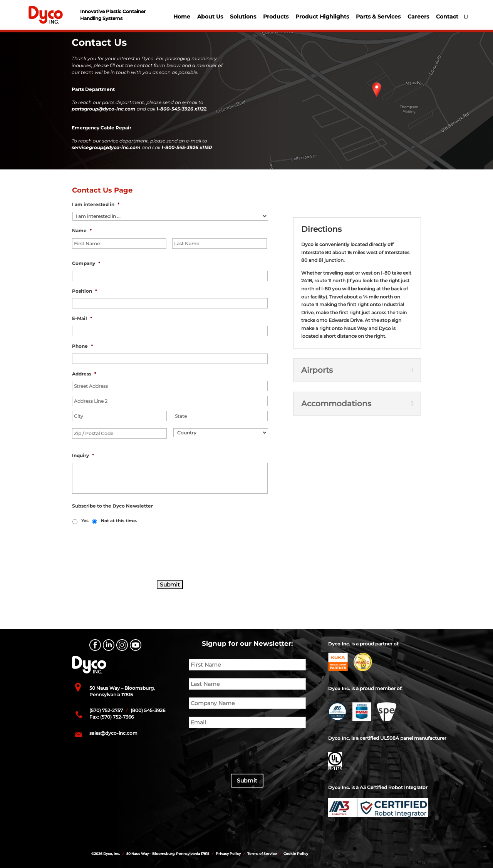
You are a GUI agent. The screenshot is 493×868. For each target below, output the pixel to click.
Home (182, 17)
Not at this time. (119, 521)
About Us (210, 17)
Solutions (243, 17)
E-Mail (82, 318)
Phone (82, 346)
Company (86, 263)
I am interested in (96, 204)
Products (276, 17)
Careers (418, 17)
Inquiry (83, 455)
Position (85, 291)
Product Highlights (322, 17)
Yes (85, 521)
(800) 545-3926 (147, 710)
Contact (447, 17)
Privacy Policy (228, 854)
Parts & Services (378, 17)
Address (84, 374)
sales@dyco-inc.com (113, 733)
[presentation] (131, 553)
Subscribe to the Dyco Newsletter (112, 506)
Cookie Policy (296, 854)
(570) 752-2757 (106, 710)
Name (82, 230)
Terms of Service (262, 854)
